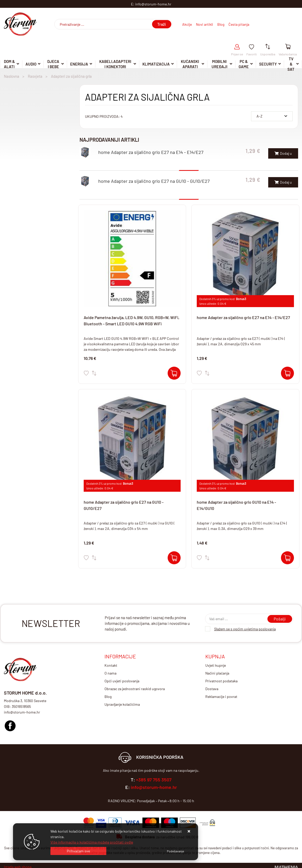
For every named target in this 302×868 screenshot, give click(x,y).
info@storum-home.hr (154, 787)
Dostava (212, 689)
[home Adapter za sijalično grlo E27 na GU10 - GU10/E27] (174, 558)
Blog (221, 24)
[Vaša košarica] (288, 47)
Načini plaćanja (217, 673)
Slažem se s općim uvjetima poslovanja (245, 629)
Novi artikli (205, 24)
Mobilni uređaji (219, 64)
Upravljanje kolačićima (122, 704)
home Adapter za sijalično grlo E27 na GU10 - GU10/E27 (154, 181)
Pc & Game (244, 64)
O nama (110, 673)
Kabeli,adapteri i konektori (115, 64)
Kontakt (111, 665)
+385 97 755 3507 (154, 780)
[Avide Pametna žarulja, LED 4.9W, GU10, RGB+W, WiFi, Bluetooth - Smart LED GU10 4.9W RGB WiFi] (174, 373)
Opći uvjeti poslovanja (122, 681)
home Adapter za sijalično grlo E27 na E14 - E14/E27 (151, 152)
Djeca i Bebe (53, 64)
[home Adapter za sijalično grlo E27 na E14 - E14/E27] (287, 373)
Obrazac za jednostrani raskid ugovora (135, 689)
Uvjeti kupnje (216, 665)
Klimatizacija (156, 64)
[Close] (78, 851)
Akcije (187, 24)
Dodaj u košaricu (283, 155)
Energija (79, 64)
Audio (31, 64)
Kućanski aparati (190, 64)
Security (268, 64)
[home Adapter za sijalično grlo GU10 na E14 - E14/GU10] (287, 558)
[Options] (175, 851)
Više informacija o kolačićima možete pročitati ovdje (92, 842)
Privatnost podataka (221, 681)
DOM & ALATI (9, 64)
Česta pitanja (239, 24)
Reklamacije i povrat (221, 697)
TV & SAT (291, 64)
